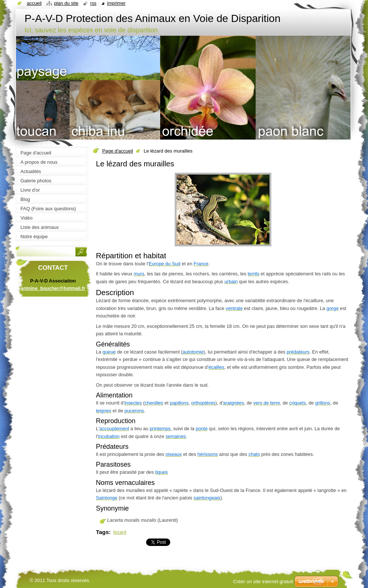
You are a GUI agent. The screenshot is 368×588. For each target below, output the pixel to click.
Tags (102, 532)
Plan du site (66, 3)
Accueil (34, 3)
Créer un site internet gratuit (263, 581)
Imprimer (116, 3)
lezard (120, 532)
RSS (93, 3)
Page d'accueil (118, 151)
